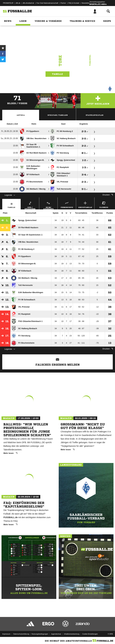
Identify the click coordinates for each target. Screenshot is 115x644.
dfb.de (18, 3)
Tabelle (57, 74)
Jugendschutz (56, 634)
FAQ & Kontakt (74, 3)
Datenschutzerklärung (21, 634)
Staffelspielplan (94, 115)
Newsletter (86, 3)
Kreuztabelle (85, 204)
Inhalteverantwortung (72, 634)
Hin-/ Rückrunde (30, 205)
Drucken (108, 195)
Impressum (6, 634)
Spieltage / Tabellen (58, 115)
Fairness (104, 204)
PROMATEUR (8, 3)
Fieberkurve (67, 204)
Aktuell (21, 115)
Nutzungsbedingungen (40, 634)
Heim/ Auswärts (48, 205)
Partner (63, 3)
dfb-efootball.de (28, 3)
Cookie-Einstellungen (90, 634)
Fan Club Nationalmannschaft (47, 3)
